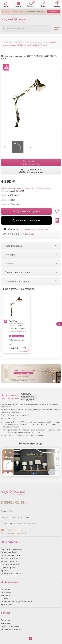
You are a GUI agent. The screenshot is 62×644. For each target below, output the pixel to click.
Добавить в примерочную (31, 171)
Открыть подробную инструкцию (28, 397)
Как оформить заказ (11, 558)
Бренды (5, 571)
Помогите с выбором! (26, 220)
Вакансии (6, 589)
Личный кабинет (9, 552)
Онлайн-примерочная (12, 574)
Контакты (6, 595)
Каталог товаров (9, 561)
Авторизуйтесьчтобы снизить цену (31, 162)
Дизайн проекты (9, 568)
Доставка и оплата (10, 565)
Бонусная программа (11, 549)
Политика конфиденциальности (17, 602)
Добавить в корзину (26, 211)
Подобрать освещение (14, 28)
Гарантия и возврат (10, 555)
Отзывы (5, 598)
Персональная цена (17, 336)
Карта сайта (7, 605)
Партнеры (6, 592)
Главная (6, 4)
